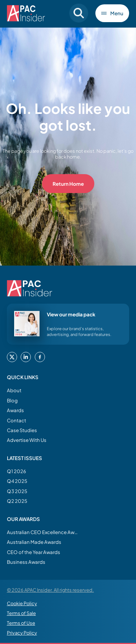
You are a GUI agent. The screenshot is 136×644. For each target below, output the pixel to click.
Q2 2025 (17, 501)
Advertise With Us (27, 440)
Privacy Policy (22, 633)
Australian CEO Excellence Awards (43, 532)
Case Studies (22, 430)
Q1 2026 (17, 471)
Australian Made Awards (34, 542)
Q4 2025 (17, 481)
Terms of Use (21, 623)
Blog (12, 400)
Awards (15, 410)
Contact (17, 420)
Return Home (68, 184)
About (14, 390)
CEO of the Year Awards (34, 552)
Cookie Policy (22, 603)
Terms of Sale (21, 613)
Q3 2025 (17, 491)
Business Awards (26, 562)
